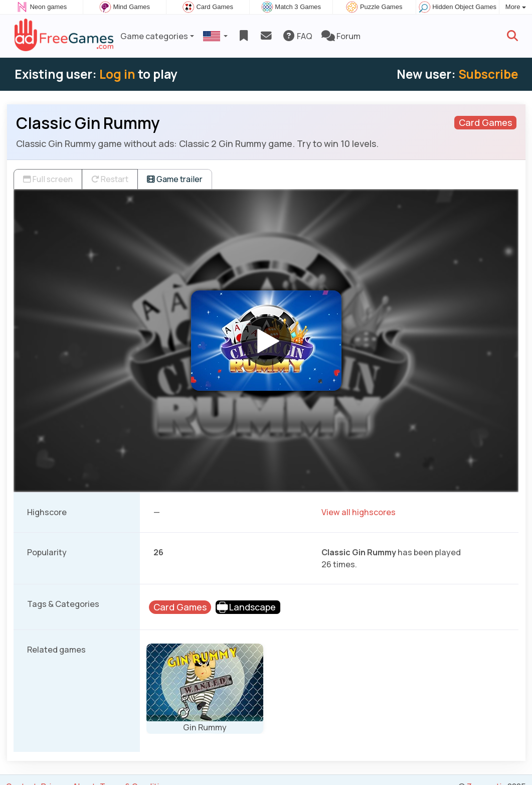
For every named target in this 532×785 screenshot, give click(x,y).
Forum (341, 36)
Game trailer (175, 179)
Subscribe (488, 74)
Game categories (154, 36)
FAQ (297, 36)
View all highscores (359, 512)
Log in (117, 74)
